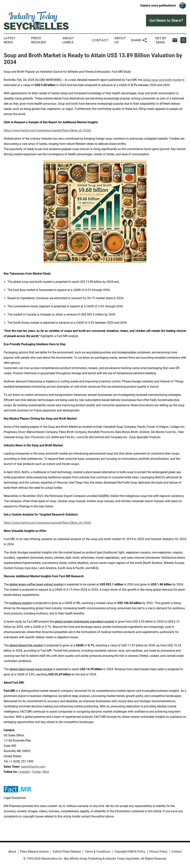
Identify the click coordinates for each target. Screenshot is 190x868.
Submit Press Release (67, 852)
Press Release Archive (34, 852)
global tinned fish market (26, 645)
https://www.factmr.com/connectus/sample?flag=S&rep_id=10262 (47, 130)
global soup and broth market (162, 80)
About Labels (68, 40)
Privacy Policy (158, 852)
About (12, 852)
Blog (46, 772)
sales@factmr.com (33, 767)
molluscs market (21, 603)
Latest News (10, 40)
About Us (120, 40)
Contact (100, 40)
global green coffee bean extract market (36, 584)
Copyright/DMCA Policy (130, 852)
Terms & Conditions (98, 852)
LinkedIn (24, 772)
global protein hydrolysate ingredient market (84, 622)
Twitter (36, 772)
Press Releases (39, 40)
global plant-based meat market (31, 669)
